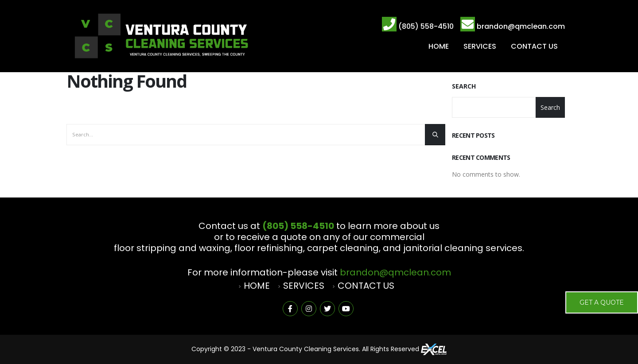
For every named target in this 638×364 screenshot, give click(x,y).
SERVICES (480, 46)
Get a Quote (602, 302)
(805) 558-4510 (426, 26)
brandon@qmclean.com (521, 26)
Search (464, 86)
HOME (439, 46)
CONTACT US (534, 46)
